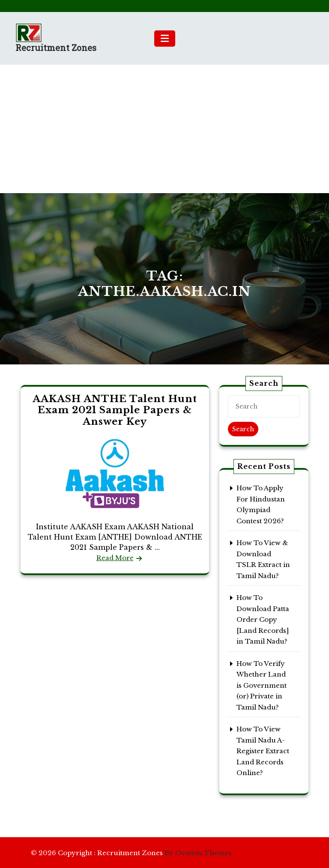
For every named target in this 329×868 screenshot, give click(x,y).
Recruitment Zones (56, 48)
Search (243, 429)
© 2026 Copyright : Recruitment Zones (131, 853)
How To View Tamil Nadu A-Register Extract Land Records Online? (263, 751)
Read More (115, 558)
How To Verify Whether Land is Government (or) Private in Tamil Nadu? (262, 685)
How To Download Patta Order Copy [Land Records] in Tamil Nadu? (263, 619)
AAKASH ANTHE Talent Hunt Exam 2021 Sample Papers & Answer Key (115, 410)
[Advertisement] (164, 129)
